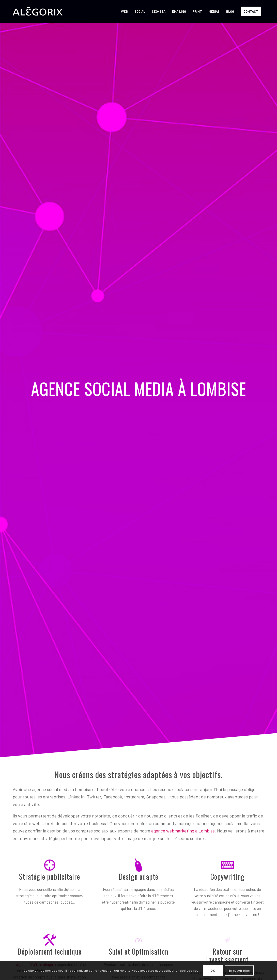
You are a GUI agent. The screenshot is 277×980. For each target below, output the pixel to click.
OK (213, 970)
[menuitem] (124, 11)
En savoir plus (239, 970)
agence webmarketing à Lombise (183, 831)
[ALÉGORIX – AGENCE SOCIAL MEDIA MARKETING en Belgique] (38, 11)
